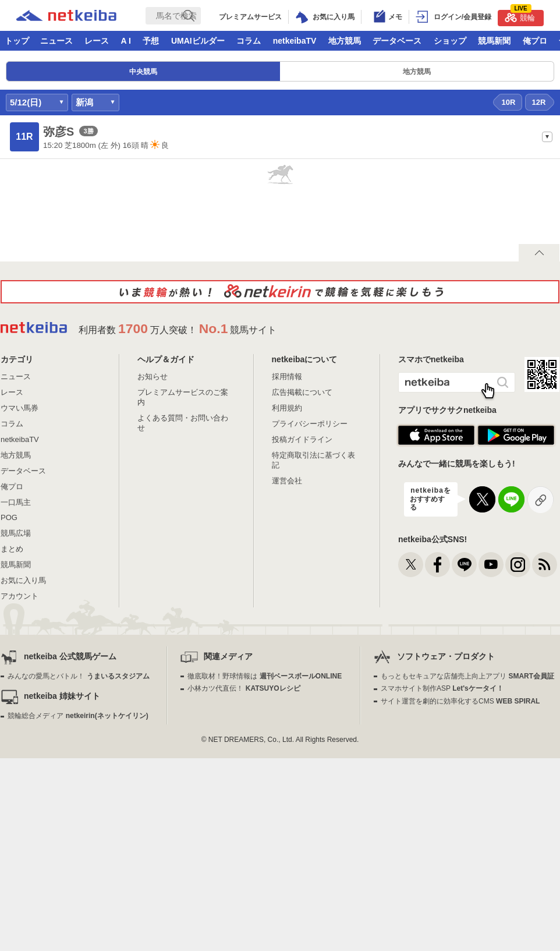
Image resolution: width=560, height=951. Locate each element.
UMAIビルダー (198, 41)
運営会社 (287, 481)
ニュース (56, 41)
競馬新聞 (494, 41)
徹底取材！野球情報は (265, 676)
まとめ (12, 549)
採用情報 (287, 376)
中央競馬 (143, 72)
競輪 (520, 16)
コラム (249, 41)
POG (9, 517)
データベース (397, 41)
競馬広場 (16, 533)
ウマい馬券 (20, 408)
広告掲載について (302, 392)
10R (509, 102)
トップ (17, 41)
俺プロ (535, 41)
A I (126, 41)
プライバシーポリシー (310, 424)
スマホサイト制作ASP (442, 688)
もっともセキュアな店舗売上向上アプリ (467, 676)
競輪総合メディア (78, 716)
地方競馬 (345, 41)
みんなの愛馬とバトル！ (78, 676)
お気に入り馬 (23, 580)
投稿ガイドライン (302, 439)
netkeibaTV (295, 41)
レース (97, 41)
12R (539, 102)
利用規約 (287, 408)
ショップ (450, 41)
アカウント (20, 596)
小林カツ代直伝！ (244, 688)
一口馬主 (16, 502)
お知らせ (153, 376)
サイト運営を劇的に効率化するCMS (460, 701)
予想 (151, 41)
